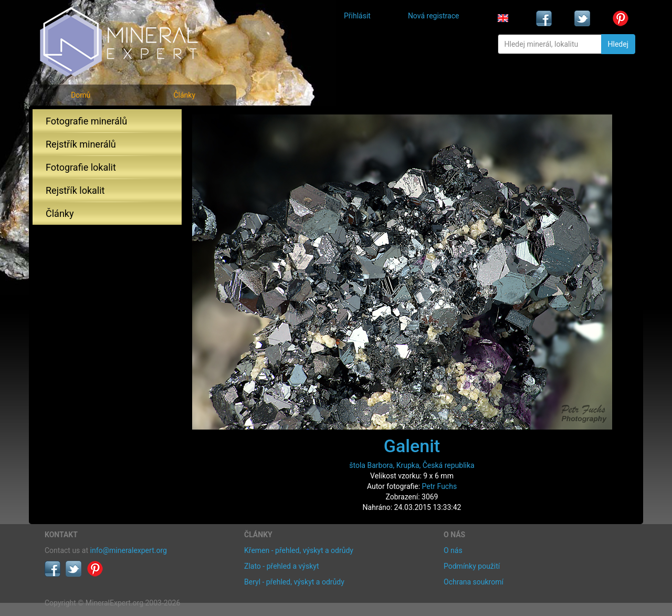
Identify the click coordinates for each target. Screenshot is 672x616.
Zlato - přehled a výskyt (281, 566)
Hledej (618, 44)
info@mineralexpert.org (129, 550)
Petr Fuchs (440, 486)
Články (184, 95)
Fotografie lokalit (81, 167)
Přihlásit (357, 16)
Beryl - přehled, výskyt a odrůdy (294, 582)
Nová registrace (434, 16)
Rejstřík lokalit (75, 190)
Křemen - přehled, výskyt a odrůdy (299, 550)
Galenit (412, 446)
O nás (453, 550)
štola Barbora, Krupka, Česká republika (412, 465)
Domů (81, 95)
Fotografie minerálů (86, 121)
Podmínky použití (472, 566)
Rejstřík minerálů (81, 144)
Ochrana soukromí (474, 582)
